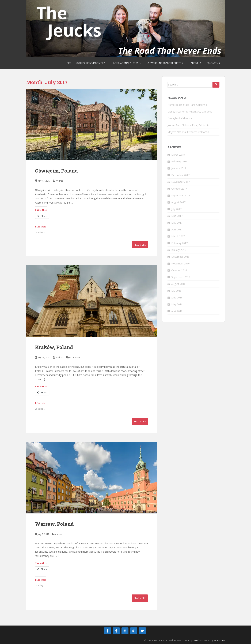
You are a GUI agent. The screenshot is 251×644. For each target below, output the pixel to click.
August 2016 (178, 284)
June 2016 (177, 297)
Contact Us (213, 63)
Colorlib (197, 640)
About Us (196, 63)
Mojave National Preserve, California (188, 132)
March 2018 (178, 155)
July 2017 (176, 209)
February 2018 (179, 161)
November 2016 (180, 263)
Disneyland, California (180, 118)
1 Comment (75, 357)
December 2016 (180, 257)
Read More (140, 245)
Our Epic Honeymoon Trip (91, 63)
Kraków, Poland (54, 347)
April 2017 (177, 229)
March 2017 (178, 236)
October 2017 (179, 189)
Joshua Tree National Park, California (188, 125)
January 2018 (179, 168)
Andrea (60, 181)
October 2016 (179, 270)
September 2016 (181, 277)
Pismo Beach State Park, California (187, 105)
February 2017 (179, 243)
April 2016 (177, 311)
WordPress (219, 640)
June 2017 (177, 216)
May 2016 (177, 304)
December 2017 (180, 175)
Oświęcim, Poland (56, 171)
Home (68, 63)
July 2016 (176, 291)
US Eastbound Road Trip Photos (165, 63)
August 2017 (178, 202)
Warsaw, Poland (54, 524)
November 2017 (180, 182)
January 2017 (179, 250)
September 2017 (181, 195)
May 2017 (177, 223)
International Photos (126, 63)
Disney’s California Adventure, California (190, 112)
